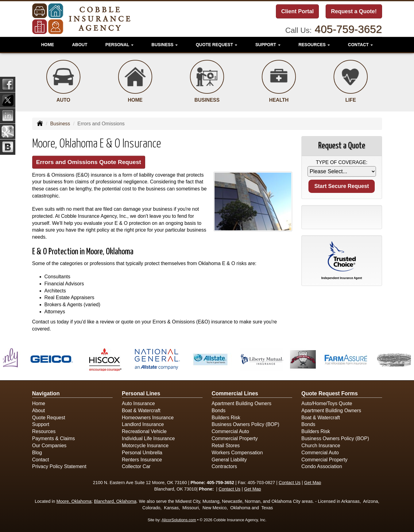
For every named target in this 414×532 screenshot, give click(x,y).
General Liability (229, 460)
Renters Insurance (142, 460)
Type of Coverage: (342, 162)
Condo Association (322, 466)
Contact (41, 460)
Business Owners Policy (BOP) (246, 424)
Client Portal (297, 11)
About (80, 45)
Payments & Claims (54, 438)
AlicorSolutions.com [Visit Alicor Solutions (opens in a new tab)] (179, 520)
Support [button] (268, 45)
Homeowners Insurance (148, 418)
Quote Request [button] (217, 45)
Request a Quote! (354, 11)
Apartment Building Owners (242, 403)
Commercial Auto (230, 431)
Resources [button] (314, 45)
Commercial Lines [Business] (235, 393)
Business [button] (165, 45)
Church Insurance (321, 446)
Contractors (224, 466)
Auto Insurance (138, 403)
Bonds (219, 411)
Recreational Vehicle (144, 431)
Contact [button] (360, 45)
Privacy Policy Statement (59, 466)
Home (48, 45)
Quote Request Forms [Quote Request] (330, 393)
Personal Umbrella (142, 453)
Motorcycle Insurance (145, 446)
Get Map (313, 483)
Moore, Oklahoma (74, 501)
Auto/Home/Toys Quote (327, 403)
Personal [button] (119, 45)
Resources (44, 431)
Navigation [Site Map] (46, 393)
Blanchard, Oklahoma (115, 501)
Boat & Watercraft (141, 411)
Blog (37, 453)
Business (60, 124)
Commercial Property (235, 438)
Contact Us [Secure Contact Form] (290, 483)
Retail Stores (226, 446)
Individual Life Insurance (148, 438)
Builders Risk (226, 418)
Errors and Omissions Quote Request (89, 162)
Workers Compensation (237, 453)
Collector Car (136, 466)
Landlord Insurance (143, 424)
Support (41, 424)
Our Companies (49, 446)
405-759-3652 (348, 29)
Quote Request (49, 418)
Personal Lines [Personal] (141, 393)
